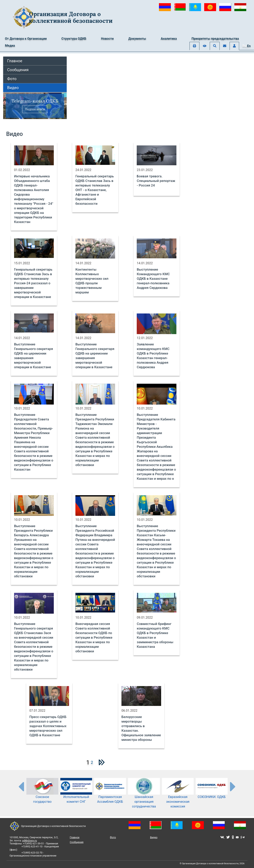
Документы (137, 39)
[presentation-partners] (21, 786)
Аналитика (169, 39)
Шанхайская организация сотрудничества (144, 796)
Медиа (10, 46)
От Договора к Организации (26, 39)
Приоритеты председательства (215, 39)
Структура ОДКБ (74, 39)
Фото (12, 79)
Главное (15, 61)
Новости (107, 39)
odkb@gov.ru (29, 841)
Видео (13, 88)
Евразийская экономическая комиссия (178, 796)
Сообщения (18, 70)
